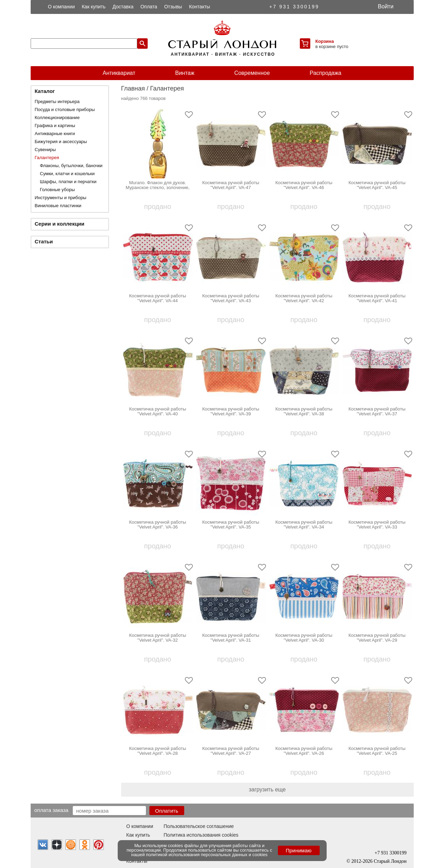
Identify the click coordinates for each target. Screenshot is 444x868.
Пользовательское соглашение (199, 826)
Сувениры (45, 150)
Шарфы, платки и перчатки (68, 182)
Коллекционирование (57, 118)
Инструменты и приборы (61, 198)
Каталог (45, 91)
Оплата (149, 7)
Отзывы (173, 7)
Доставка (123, 7)
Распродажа (325, 73)
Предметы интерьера (57, 101)
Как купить (94, 7)
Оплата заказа (52, 810)
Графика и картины (55, 126)
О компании (61, 7)
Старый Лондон (390, 861)
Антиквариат (119, 73)
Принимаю (298, 850)
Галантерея (47, 158)
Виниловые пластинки (58, 206)
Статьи (44, 241)
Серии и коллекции (60, 224)
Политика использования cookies (201, 835)
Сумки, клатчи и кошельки (67, 174)
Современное (252, 73)
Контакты (200, 7)
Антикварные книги (55, 134)
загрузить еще (267, 789)
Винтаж (185, 73)
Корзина (325, 41)
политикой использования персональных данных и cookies (207, 855)
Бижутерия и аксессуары (61, 142)
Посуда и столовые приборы (65, 110)
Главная (133, 88)
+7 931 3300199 (294, 7)
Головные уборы (57, 190)
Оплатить (167, 811)
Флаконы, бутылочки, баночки (71, 166)
